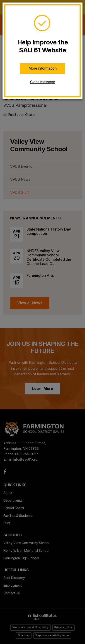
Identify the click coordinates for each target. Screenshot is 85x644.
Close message (43, 82)
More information (43, 68)
